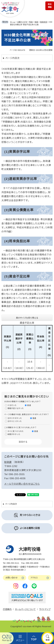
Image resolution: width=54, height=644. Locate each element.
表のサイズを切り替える (27, 318)
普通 (29, 405)
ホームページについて (25, 609)
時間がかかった (14, 434)
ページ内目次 (13, 58)
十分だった (12, 405)
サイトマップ (45, 609)
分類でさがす (22, 22)
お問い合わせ (12, 578)
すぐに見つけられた (16, 431)
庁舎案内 (7, 609)
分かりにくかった (15, 421)
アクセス (34, 578)
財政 (36, 22)
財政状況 (44, 22)
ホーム (13, 22)
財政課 (8, 462)
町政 (31, 22)
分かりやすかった (15, 418)
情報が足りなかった (16, 408)
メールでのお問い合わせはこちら (22, 484)
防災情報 (50, 6)
